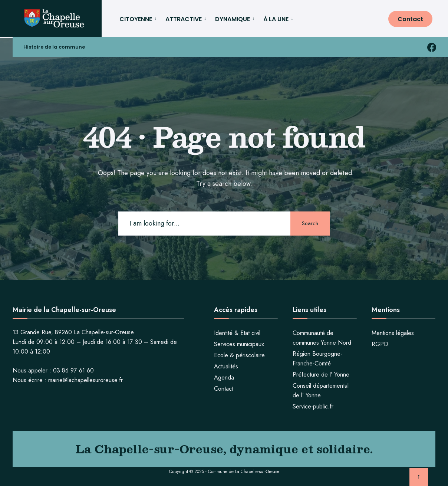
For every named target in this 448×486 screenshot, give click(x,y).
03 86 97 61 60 (73, 370)
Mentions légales (393, 333)
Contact (410, 19)
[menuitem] (139, 18)
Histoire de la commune (55, 48)
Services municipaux (239, 344)
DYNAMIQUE (233, 19)
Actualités (226, 366)
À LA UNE (276, 19)
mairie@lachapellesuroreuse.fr (85, 380)
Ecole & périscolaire (239, 355)
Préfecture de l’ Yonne (321, 374)
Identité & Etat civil (237, 333)
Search (309, 223)
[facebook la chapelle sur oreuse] (432, 48)
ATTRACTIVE (184, 19)
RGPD (380, 344)
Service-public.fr (313, 406)
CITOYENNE (136, 19)
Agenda (224, 377)
